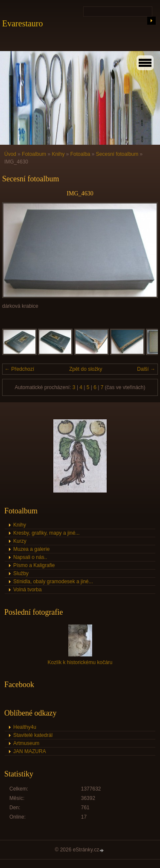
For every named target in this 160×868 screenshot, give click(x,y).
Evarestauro (23, 23)
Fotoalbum (34, 154)
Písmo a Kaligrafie (34, 565)
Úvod (10, 154)
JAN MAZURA (30, 751)
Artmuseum (26, 743)
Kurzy (20, 541)
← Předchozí (19, 369)
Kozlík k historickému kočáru (80, 662)
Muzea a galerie (31, 549)
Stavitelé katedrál (33, 735)
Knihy (58, 154)
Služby (21, 573)
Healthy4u (25, 727)
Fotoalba (80, 154)
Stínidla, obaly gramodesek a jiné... (53, 582)
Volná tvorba (28, 590)
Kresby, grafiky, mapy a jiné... (47, 533)
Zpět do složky (86, 369)
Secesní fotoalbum (117, 154)
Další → (146, 369)
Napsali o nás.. (30, 557)
